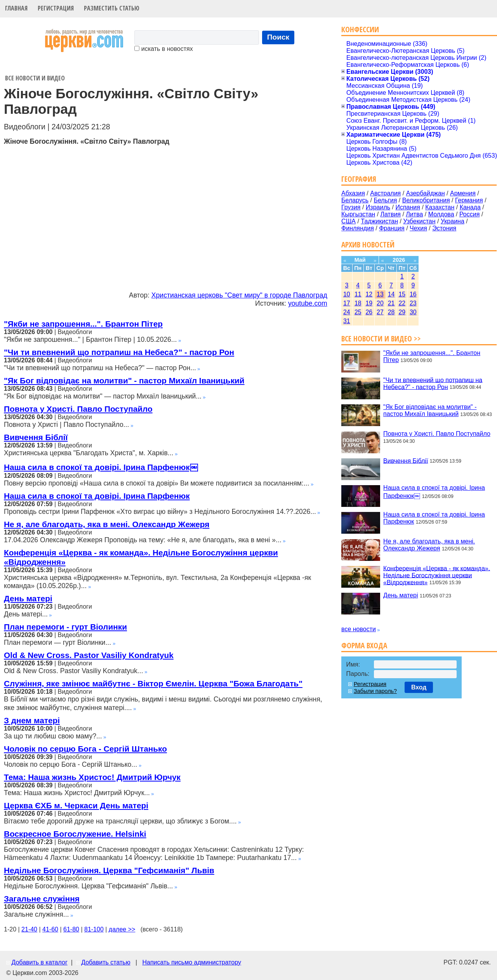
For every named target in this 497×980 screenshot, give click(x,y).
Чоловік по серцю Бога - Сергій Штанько (85, 749)
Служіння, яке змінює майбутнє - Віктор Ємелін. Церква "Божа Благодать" (153, 683)
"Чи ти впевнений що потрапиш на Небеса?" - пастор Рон (119, 352)
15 (402, 294)
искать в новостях (163, 49)
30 (413, 312)
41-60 (50, 929)
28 (391, 312)
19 (369, 303)
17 (347, 303)
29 (402, 312)
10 (347, 294)
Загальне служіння (42, 899)
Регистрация (56, 8)
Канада (470, 207)
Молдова (441, 214)
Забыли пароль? (375, 691)
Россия (469, 214)
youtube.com (308, 303)
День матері (28, 598)
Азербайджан (426, 193)
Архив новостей (368, 245)
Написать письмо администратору (191, 962)
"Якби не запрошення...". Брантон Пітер (83, 324)
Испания (408, 207)
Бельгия (385, 200)
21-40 (29, 929)
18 (358, 303)
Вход (419, 687)
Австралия (385, 193)
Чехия (418, 228)
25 (358, 312)
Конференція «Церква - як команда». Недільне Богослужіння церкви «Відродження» (437, 575)
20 (380, 303)
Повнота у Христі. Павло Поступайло (78, 409)
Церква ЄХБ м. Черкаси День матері (76, 805)
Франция (392, 228)
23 (413, 303)
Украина (453, 221)
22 (402, 303)
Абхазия (353, 193)
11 (358, 294)
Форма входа (364, 645)
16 (413, 294)
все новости (359, 629)
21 (391, 303)
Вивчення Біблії (36, 437)
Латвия (391, 214)
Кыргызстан (358, 214)
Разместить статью (112, 8)
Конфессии (360, 29)
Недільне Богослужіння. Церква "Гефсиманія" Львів (109, 870)
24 (347, 312)
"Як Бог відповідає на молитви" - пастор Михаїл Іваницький (124, 380)
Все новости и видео (35, 78)
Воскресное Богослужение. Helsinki (75, 834)
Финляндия (358, 228)
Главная (16, 8)
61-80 (71, 929)
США (348, 221)
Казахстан (440, 207)
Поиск (278, 37)
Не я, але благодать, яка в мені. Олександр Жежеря (107, 524)
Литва (414, 214)
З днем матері (32, 720)
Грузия (351, 207)
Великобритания (426, 200)
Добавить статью (106, 962)
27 (380, 312)
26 (369, 312)
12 (369, 294)
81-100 (94, 929)
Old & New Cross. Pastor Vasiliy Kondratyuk (89, 655)
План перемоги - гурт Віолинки (65, 627)
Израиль (378, 207)
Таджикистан (379, 221)
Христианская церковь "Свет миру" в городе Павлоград (239, 295)
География (359, 179)
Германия (469, 200)
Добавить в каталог (39, 962)
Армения (463, 193)
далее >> (122, 929)
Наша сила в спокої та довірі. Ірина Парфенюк (97, 496)
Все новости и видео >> (381, 339)
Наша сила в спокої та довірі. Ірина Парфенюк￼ (101, 467)
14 (391, 294)
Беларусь (355, 200)
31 (347, 321)
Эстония (444, 228)
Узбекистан (419, 221)
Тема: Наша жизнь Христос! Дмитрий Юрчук (92, 777)
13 (380, 294)
